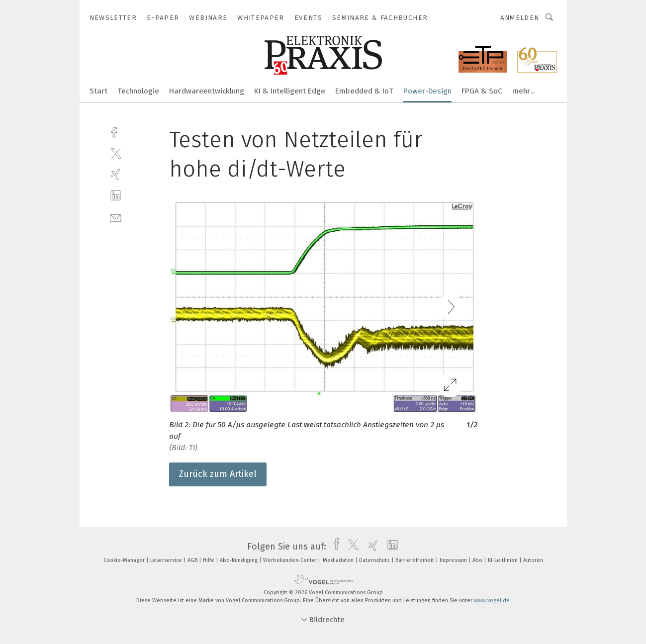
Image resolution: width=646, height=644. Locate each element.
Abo (478, 560)
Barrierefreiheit (415, 560)
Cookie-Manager (125, 560)
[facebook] (116, 132)
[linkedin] (116, 196)
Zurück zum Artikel (218, 474)
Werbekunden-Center (291, 560)
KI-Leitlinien (504, 560)
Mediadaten (339, 560)
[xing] (116, 174)
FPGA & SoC (482, 91)
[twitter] (116, 153)
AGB (193, 560)
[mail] (116, 217)
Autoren (533, 560)
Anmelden (520, 18)
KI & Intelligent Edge (290, 91)
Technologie (138, 91)
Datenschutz (375, 560)
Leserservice (167, 560)
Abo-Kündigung (239, 560)
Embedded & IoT (364, 91)
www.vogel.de (492, 600)
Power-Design (427, 91)
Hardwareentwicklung (207, 91)
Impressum (454, 560)
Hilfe (209, 560)
